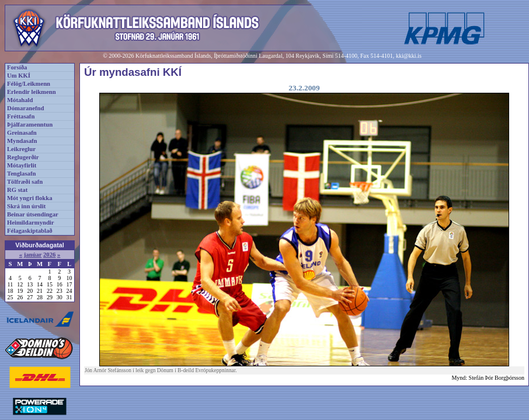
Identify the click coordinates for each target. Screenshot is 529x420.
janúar (33, 255)
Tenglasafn (21, 174)
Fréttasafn (21, 116)
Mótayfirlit (22, 165)
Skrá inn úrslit (26, 206)
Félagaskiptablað (30, 231)
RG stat (17, 190)
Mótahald (20, 100)
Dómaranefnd (25, 108)
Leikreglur (21, 149)
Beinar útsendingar (33, 214)
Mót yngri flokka (30, 198)
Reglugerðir (23, 157)
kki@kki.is (409, 56)
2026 (49, 255)
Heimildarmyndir (31, 223)
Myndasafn (22, 141)
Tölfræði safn (25, 182)
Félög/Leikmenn (29, 84)
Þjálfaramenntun (30, 125)
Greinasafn (22, 133)
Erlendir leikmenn (32, 92)
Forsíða (17, 67)
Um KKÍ (19, 76)
